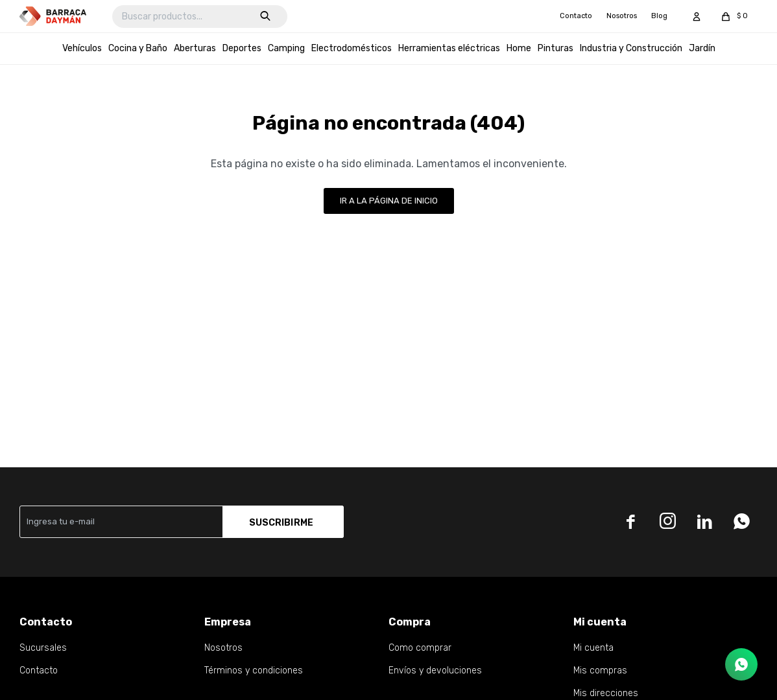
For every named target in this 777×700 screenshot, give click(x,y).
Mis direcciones (606, 693)
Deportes (242, 48)
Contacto (576, 16)
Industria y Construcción (631, 48)
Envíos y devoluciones (435, 671)
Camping (286, 48)
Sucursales (43, 648)
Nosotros (622, 16)
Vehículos (82, 48)
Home (519, 48)
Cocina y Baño (138, 48)
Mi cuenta (593, 648)
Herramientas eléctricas (449, 48)
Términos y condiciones (254, 671)
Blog (659, 16)
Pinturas (556, 48)
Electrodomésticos (352, 48)
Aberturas (195, 48)
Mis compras (600, 671)
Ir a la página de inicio (389, 201)
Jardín (702, 48)
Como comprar (420, 648)
